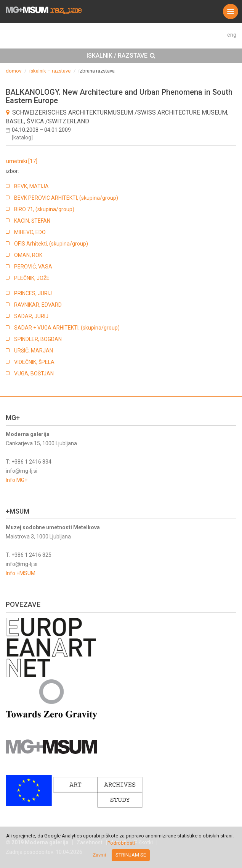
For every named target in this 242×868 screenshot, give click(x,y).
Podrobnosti (121, 843)
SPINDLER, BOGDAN (38, 339)
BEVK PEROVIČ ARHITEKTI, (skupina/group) (66, 198)
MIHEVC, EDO (30, 232)
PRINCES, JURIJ (33, 293)
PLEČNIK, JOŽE (32, 278)
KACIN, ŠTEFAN (32, 221)
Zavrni (99, 855)
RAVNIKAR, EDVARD (38, 305)
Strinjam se (131, 855)
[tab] (121, 56)
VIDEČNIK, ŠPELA (34, 362)
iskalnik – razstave (50, 71)
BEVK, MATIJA (31, 186)
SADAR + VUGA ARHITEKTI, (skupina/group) (67, 328)
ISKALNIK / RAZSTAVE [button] (121, 56)
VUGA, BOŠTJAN (34, 373)
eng (232, 35)
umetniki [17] (22, 161)
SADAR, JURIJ (31, 316)
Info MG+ (17, 480)
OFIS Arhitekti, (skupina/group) (51, 244)
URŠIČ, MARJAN (34, 351)
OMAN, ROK (28, 255)
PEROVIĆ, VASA (33, 267)
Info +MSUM (21, 573)
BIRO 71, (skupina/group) (44, 209)
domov (14, 71)
